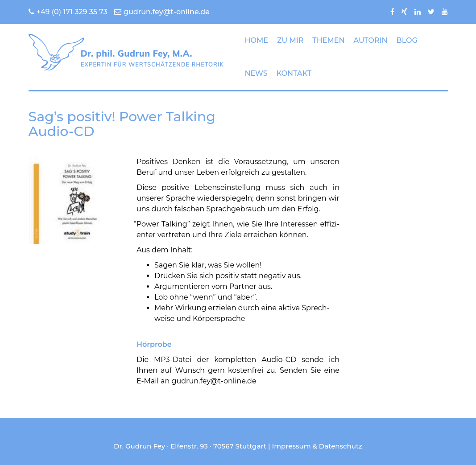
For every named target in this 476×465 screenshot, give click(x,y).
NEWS (256, 73)
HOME (257, 40)
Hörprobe (154, 344)
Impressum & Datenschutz (317, 446)
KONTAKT (294, 73)
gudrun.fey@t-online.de (162, 12)
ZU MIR (290, 40)
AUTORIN (370, 40)
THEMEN (328, 40)
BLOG (407, 40)
